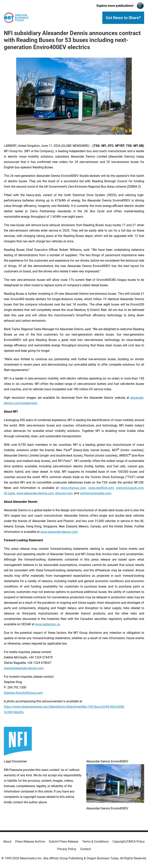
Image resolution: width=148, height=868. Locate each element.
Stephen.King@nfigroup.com (23, 693)
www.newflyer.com (101, 488)
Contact (85, 849)
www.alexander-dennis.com (35, 493)
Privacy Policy (67, 849)
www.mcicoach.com (130, 488)
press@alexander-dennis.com (24, 668)
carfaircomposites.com (95, 493)
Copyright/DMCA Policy (129, 842)
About (7, 842)
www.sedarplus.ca (48, 624)
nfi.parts (9, 493)
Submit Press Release (63, 842)
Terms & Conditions (95, 842)
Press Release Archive (30, 842)
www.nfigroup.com (73, 488)
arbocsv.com (64, 493)
